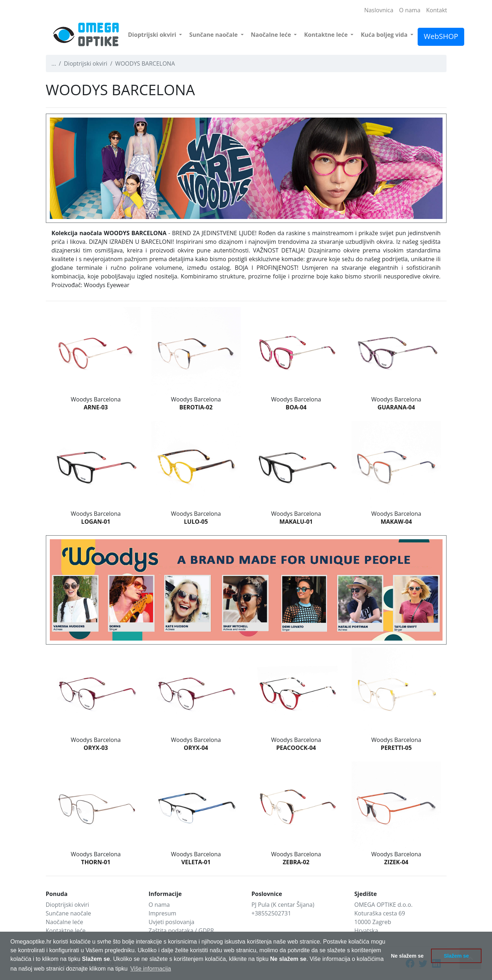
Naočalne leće (272, 35)
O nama (410, 10)
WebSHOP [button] (441, 36)
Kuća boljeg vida (385, 35)
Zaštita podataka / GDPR (181, 931)
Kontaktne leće (326, 35)
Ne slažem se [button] (407, 956)
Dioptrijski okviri (153, 35)
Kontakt (437, 10)
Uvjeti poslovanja (172, 922)
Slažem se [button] (456, 956)
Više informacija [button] (151, 969)
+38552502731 (271, 913)
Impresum (163, 913)
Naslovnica (379, 10)
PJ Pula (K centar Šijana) (283, 905)
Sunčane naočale (214, 35)
